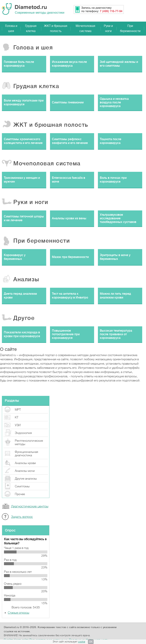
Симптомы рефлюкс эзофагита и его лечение (70, 141)
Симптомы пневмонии (68, 102)
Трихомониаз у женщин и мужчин (22, 180)
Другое (24, 318)
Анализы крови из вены (69, 218)
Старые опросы (19, 613)
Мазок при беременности (70, 257)
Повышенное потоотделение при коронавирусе (66, 334)
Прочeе (20, 494)
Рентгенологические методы (29, 442)
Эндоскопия (23, 433)
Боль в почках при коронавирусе (113, 180)
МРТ (18, 410)
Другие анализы (26, 479)
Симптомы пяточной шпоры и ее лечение (24, 218)
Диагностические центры (30, 506)
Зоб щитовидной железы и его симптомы (119, 64)
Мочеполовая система (85, 29)
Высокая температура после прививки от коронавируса (116, 334)
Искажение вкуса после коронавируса (69, 64)
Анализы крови (25, 463)
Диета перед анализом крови (20, 296)
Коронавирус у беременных (15, 257)
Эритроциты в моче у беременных (115, 257)
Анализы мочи (25, 471)
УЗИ (18, 425)
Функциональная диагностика (26, 454)
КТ (17, 417)
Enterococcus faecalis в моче (69, 180)
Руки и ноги (108, 29)
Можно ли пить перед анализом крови (115, 296)
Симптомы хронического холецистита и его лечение (23, 141)
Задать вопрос (22, 517)
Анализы (26, 279)
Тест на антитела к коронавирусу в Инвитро (70, 296)
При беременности (130, 29)
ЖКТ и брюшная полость (56, 29)
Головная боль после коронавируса (19, 64)
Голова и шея (11, 29)
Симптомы (22, 486)
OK (91, 642)
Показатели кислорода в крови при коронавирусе (22, 334)
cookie (82, 642)
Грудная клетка (31, 29)
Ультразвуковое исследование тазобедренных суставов (118, 218)
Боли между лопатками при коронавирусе (24, 102)
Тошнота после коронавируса (111, 141)
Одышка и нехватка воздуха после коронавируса (114, 102)
